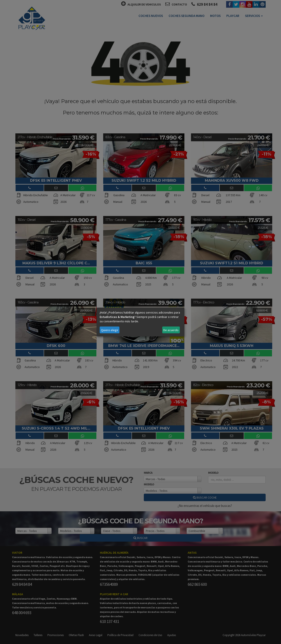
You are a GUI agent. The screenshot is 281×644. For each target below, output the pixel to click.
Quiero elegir (110, 330)
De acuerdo (171, 330)
